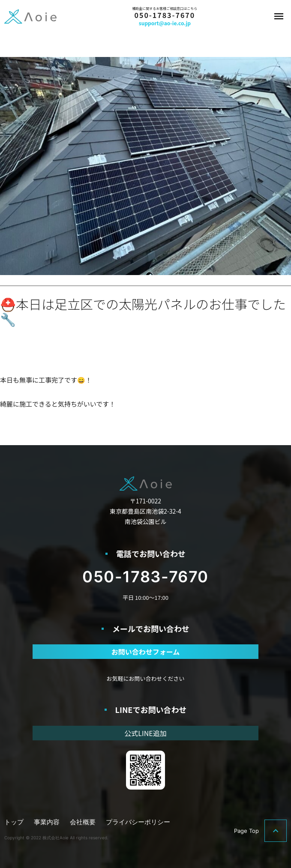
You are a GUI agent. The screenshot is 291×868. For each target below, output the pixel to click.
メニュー (279, 16)
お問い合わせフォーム (146, 652)
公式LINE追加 (145, 733)
